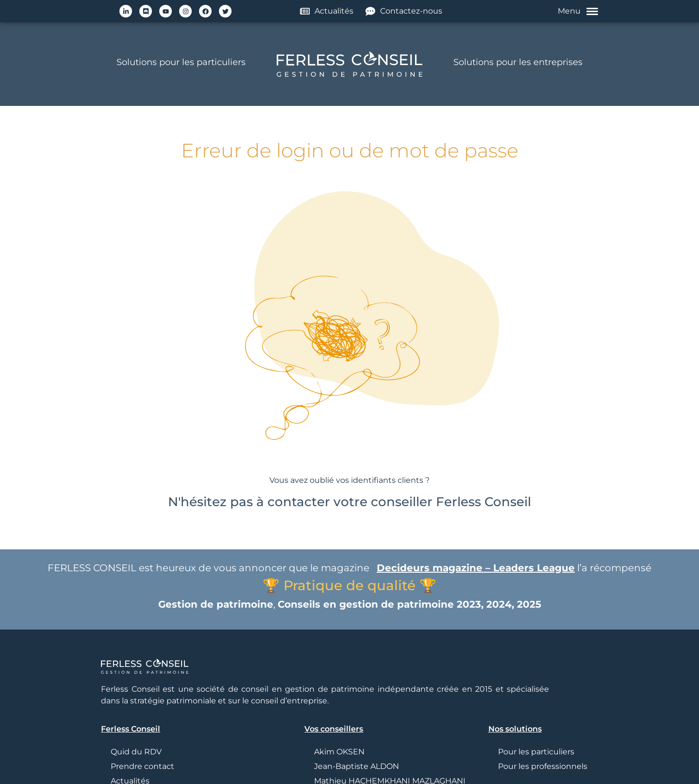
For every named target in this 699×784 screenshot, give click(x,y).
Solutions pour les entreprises (518, 62)
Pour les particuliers (536, 752)
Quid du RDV (136, 752)
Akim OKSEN (339, 752)
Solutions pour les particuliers (181, 62)
